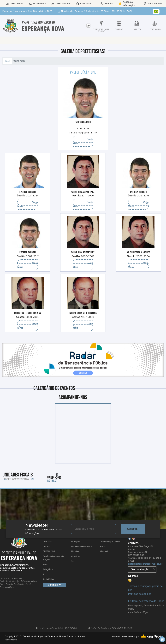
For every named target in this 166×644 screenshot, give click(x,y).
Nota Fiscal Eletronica (81, 547)
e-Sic (45, 565)
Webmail (104, 552)
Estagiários (48, 570)
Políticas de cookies (140, 594)
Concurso (47, 542)
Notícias (75, 552)
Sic (73, 561)
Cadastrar (133, 529)
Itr (44, 575)
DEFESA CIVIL (49, 552)
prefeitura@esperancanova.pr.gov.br (145, 564)
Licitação (75, 542)
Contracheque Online (110, 542)
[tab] (88, 26)
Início (8, 61)
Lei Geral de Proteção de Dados (146, 601)
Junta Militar (48, 579)
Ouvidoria (76, 557)
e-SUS (103, 547)
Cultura (46, 547)
